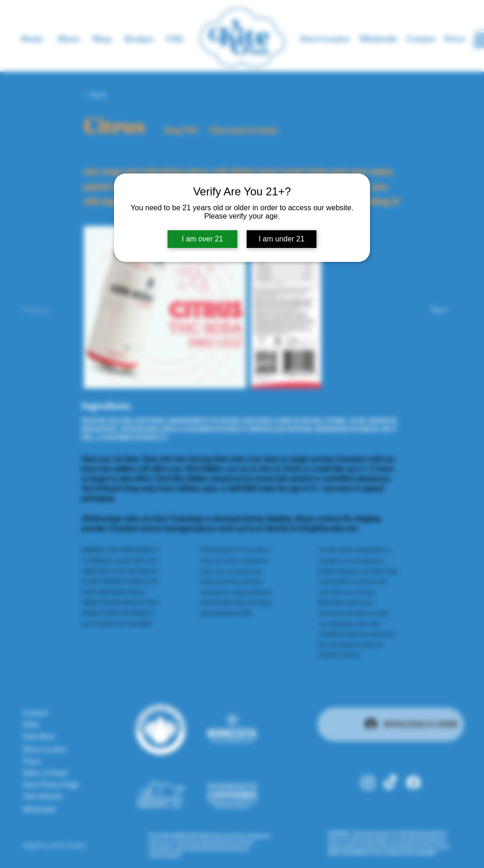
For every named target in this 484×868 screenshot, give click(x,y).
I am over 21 (203, 239)
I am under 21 (282, 239)
